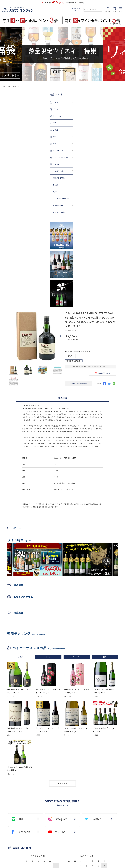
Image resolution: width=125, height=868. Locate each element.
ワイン (36, 102)
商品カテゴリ (77, 10)
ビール (36, 109)
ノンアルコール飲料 (41, 157)
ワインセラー (39, 164)
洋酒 (9, 87)
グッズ (36, 185)
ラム (23, 87)
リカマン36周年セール (42, 199)
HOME (3, 87)
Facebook (24, 832)
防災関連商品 (39, 205)
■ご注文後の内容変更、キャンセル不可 (79, 352)
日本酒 (36, 130)
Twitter (96, 819)
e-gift (36, 192)
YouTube (60, 832)
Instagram (61, 819)
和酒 (105, 657)
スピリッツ (16, 87)
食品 (35, 144)
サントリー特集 (39, 212)
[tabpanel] (87, 559)
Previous (2, 54)
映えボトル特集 (39, 178)
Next (122, 54)
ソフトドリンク (39, 150)
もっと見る (62, 783)
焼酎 (35, 137)
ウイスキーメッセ (40, 171)
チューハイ (38, 116)
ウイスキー (77, 657)
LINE (21, 819)
